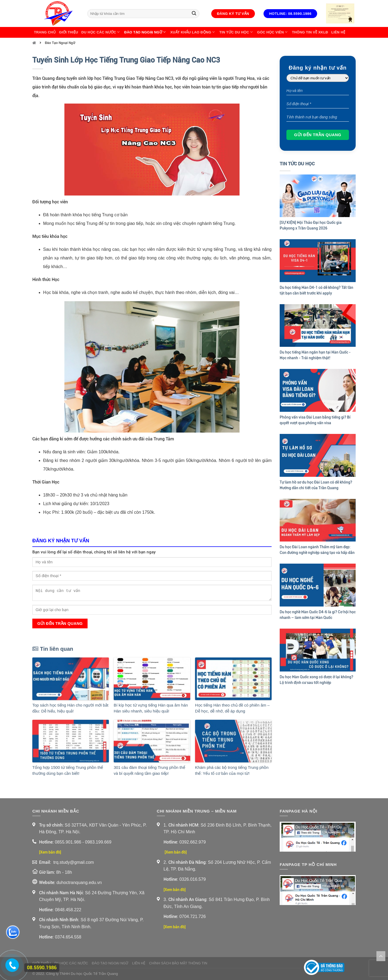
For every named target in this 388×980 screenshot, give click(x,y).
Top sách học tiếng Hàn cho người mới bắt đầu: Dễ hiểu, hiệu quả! (70, 708)
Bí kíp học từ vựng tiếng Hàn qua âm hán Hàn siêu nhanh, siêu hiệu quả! (151, 708)
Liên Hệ (338, 32)
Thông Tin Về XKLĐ (310, 32)
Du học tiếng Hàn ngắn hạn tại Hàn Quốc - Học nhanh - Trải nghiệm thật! (315, 355)
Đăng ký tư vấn (233, 14)
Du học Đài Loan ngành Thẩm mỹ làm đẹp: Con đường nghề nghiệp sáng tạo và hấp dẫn (317, 550)
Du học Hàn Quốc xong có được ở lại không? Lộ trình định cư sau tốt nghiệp (316, 680)
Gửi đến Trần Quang (60, 623)
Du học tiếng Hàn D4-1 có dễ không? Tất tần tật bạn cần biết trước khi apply (316, 290)
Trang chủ (45, 32)
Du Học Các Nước (101, 32)
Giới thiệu (69, 32)
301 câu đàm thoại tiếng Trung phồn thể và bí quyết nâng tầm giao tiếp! (149, 770)
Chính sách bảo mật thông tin (178, 963)
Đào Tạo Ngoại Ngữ (146, 32)
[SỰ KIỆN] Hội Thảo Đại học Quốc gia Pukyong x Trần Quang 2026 (311, 225)
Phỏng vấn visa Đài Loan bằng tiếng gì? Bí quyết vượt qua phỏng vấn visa (315, 420)
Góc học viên (273, 32)
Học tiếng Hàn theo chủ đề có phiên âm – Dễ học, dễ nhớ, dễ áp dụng (232, 708)
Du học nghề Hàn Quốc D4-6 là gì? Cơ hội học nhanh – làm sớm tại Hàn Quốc (318, 615)
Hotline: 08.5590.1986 (290, 14)
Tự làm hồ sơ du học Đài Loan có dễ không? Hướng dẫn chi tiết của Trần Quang (316, 485)
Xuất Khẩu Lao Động (193, 32)
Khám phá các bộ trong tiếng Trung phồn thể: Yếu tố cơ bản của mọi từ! (232, 770)
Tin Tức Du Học (237, 32)
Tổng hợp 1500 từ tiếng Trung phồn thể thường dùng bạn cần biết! (68, 770)
